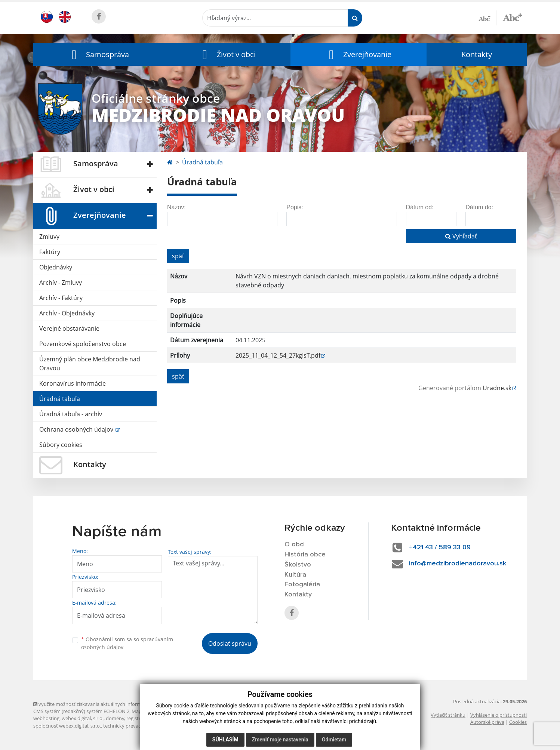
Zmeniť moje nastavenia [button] (280, 740)
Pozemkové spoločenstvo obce (83, 344)
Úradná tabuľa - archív (71, 414)
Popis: (295, 207)
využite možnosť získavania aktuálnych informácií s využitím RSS (107, 704)
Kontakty (477, 54)
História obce (305, 555)
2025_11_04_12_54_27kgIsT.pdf (278, 355)
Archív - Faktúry (61, 298)
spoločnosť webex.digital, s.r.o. (67, 726)
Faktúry (50, 252)
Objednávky (56, 267)
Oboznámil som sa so (127, 643)
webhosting (46, 718)
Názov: (176, 207)
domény (115, 718)
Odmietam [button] (334, 740)
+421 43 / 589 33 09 (440, 547)
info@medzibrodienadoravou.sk (458, 564)
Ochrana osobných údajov (77, 429)
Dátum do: (479, 207)
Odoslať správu (230, 643)
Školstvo (298, 565)
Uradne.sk (497, 388)
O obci (295, 544)
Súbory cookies (61, 445)
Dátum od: (420, 207)
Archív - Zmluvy (61, 283)
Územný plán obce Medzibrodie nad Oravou (90, 364)
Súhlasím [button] (225, 740)
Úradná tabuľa (60, 399)
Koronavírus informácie (73, 383)
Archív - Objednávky (67, 313)
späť (178, 256)
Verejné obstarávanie (69, 328)
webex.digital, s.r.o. (83, 718)
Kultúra (295, 575)
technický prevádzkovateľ (132, 726)
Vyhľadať (461, 236)
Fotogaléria (302, 584)
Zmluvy (49, 237)
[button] (99, 54)
